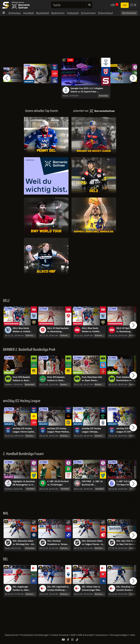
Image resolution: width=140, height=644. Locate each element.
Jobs (133, 635)
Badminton (58, 13)
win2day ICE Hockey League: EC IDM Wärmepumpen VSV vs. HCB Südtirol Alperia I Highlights (127, 430)
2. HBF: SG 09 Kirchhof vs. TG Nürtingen (58, 483)
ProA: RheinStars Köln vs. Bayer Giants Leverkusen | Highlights (93, 379)
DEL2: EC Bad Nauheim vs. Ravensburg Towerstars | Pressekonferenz (58, 330)
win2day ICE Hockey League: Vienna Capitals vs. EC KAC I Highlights (24, 430)
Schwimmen (88, 13)
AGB (73, 635)
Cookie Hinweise (60, 635)
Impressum (102, 635)
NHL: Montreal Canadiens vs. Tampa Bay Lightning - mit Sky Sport (58, 543)
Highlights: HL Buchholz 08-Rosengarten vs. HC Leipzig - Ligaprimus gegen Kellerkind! (24, 483)
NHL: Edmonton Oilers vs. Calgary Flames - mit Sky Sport (93, 543)
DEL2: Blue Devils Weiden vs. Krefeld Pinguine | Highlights (91, 330)
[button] (7, 78)
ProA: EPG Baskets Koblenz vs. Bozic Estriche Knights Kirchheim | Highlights (23, 379)
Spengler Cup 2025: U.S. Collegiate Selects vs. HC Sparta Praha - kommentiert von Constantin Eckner (87, 90)
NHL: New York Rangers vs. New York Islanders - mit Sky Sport (128, 543)
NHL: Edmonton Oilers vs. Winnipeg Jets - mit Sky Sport (23, 543)
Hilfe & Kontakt (86, 635)
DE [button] (133, 5)
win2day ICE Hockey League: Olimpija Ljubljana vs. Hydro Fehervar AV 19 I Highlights (91, 430)
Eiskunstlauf (105, 13)
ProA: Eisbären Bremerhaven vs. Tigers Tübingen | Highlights (127, 379)
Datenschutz (12, 635)
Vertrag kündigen (119, 635)
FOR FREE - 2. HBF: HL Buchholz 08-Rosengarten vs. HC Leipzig (92, 483)
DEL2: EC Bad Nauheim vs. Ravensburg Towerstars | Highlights (127, 330)
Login (125, 5)
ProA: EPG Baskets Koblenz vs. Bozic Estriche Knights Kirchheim (56, 379)
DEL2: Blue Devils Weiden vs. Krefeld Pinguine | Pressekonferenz (21, 330)
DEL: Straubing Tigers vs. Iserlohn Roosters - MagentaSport (128, 589)
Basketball (43, 13)
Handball (28, 13)
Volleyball (73, 13)
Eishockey (15, 13)
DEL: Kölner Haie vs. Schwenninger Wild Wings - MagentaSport (92, 589)
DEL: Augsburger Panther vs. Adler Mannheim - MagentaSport (21, 589)
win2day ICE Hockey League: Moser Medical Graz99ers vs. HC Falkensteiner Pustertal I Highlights (59, 430)
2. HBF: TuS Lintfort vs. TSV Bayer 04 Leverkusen (127, 483)
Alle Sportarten (129, 13)
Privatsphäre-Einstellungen (35, 635)
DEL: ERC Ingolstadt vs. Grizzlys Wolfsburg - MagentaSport (58, 589)
